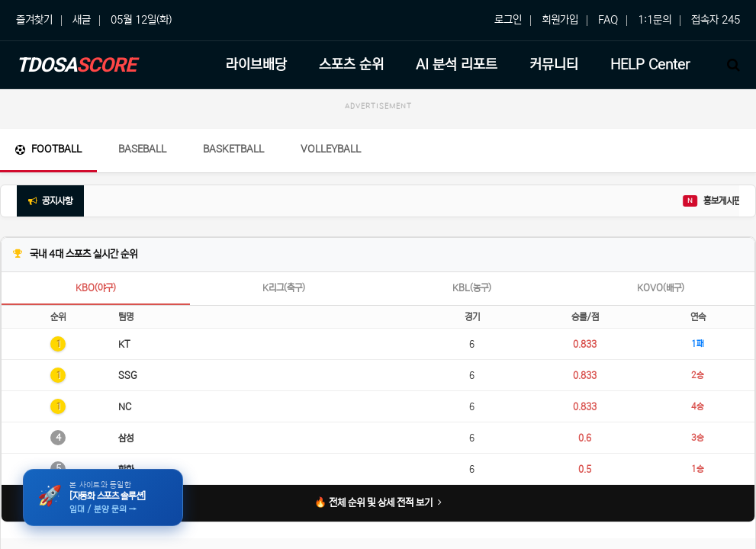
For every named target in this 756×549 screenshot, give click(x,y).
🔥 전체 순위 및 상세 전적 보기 (378, 503)
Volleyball (331, 149)
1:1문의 (655, 20)
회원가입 (560, 20)
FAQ (608, 20)
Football (48, 149)
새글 (82, 20)
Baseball (142, 149)
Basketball (233, 149)
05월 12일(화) (141, 20)
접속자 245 (716, 20)
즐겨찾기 (34, 20)
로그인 (508, 20)
